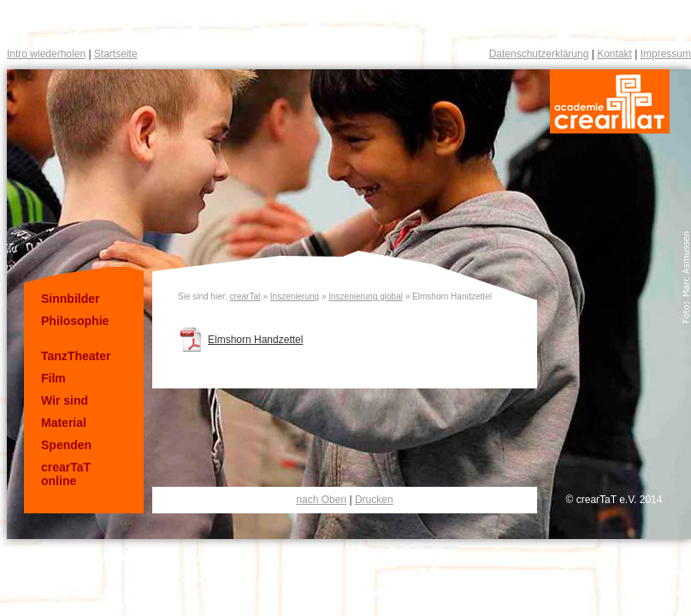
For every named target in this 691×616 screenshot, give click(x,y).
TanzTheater (76, 356)
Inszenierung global (366, 296)
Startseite (116, 54)
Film (53, 378)
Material (64, 423)
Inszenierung (295, 296)
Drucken (374, 500)
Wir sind (65, 400)
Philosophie (75, 321)
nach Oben (321, 500)
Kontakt (614, 54)
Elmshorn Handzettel (255, 340)
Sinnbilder (70, 299)
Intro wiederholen (46, 54)
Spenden (66, 445)
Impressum (666, 54)
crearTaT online (66, 474)
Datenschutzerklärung (539, 54)
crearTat (245, 296)
